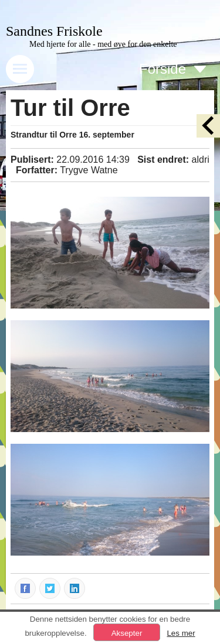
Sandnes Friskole (54, 31)
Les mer (181, 633)
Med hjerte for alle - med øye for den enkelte (103, 44)
